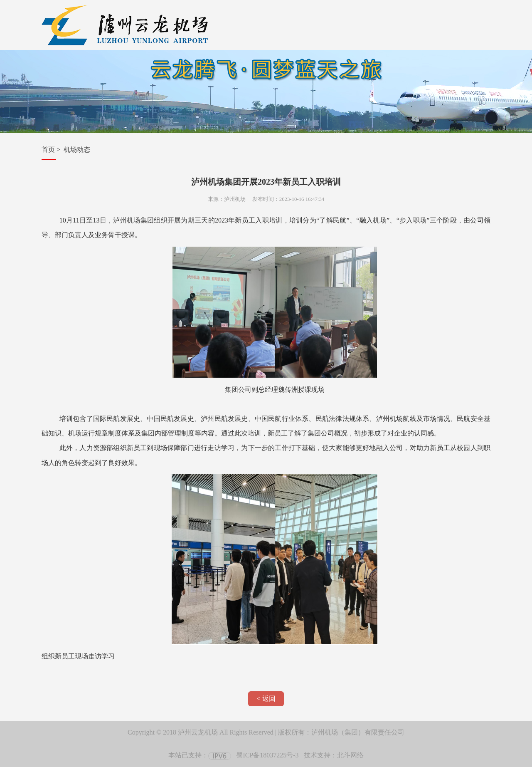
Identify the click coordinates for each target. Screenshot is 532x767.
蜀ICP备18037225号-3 (267, 755)
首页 (48, 150)
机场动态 (77, 150)
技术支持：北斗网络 (334, 755)
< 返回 (266, 699)
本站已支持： (200, 755)
